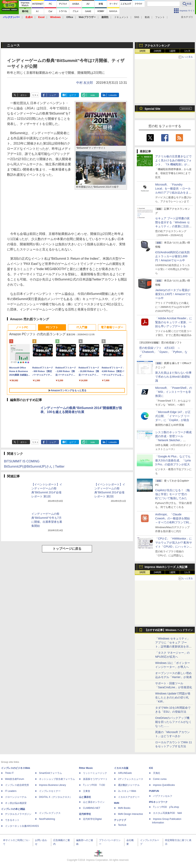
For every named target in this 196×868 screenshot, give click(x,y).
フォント (160, 17)
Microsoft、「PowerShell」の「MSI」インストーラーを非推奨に (174, 392)
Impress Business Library (52, 785)
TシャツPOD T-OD (94, 785)
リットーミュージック (95, 773)
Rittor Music (86, 768)
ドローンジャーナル (16, 797)
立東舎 (87, 791)
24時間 (157, 51)
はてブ (73, 95)
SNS (137, 17)
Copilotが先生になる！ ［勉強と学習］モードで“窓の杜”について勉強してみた (172, 494)
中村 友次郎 (85, 83)
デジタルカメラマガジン (18, 814)
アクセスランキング (157, 46)
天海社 (157, 773)
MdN (117, 803)
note (93, 95)
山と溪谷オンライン (94, 802)
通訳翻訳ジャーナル (129, 785)
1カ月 (187, 51)
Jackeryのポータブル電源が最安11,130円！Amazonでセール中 (173, 294)
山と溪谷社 (85, 797)
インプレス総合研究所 (17, 785)
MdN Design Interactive (130, 814)
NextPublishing (47, 819)
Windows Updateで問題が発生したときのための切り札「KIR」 (173, 697)
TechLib (122, 825)
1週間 (172, 51)
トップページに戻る (67, 549)
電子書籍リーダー (112, 327)
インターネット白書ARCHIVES (22, 826)
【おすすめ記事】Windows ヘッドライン (169, 630)
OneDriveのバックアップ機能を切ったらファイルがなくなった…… (173, 722)
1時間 (142, 51)
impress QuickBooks (164, 785)
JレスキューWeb (127, 791)
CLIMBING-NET (92, 808)
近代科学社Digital (92, 819)
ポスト (24, 95)
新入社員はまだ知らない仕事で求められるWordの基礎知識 (173, 377)
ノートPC (22, 327)
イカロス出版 (121, 768)
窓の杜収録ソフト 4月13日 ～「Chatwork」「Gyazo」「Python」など (163, 352)
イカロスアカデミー (129, 797)
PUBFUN (154, 791)
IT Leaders (11, 791)
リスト (35, 95)
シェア (53, 95)
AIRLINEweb (125, 773)
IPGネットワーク (158, 802)
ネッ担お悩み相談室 (16, 803)
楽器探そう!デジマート (95, 779)
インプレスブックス (50, 813)
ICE (151, 768)
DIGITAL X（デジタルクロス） (55, 797)
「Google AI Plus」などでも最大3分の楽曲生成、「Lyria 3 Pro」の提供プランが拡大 (173, 460)
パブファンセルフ (163, 796)
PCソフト (52, 327)
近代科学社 (85, 814)
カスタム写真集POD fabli (167, 813)
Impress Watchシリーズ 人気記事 (166, 567)
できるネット (12, 820)
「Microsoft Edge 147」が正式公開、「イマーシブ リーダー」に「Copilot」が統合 (173, 416)
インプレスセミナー (50, 791)
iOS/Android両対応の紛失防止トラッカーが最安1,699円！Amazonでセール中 (172, 256)
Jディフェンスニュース (131, 779)
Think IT (9, 773)
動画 (147, 17)
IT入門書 (82, 327)
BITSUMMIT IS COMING (22, 461)
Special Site (152, 109)
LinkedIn (113, 95)
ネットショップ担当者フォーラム (57, 779)
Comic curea (160, 779)
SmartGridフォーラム (50, 773)
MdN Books (124, 808)
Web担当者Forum (14, 779)
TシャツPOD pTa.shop (166, 807)
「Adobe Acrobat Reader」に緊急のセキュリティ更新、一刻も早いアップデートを (174, 322)
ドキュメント (121, 17)
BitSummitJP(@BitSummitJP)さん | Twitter (34, 466)
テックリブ (120, 820)
